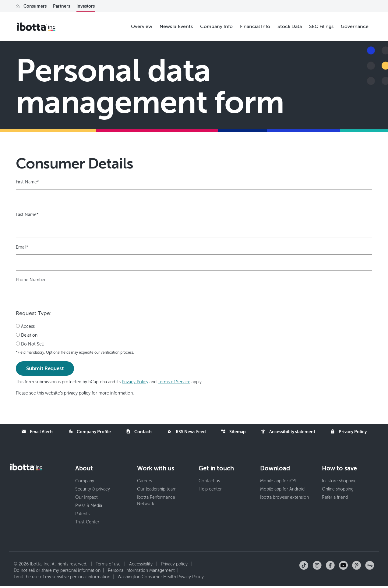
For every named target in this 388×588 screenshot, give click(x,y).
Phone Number (31, 280)
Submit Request (45, 369)
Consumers (35, 6)
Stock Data (290, 27)
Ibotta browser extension (284, 499)
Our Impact (86, 499)
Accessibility (141, 566)
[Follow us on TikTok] (304, 567)
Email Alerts (37, 432)
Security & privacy (93, 491)
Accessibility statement (288, 432)
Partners (62, 6)
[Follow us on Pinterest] (356, 567)
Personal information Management (141, 572)
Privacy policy (174, 566)
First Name (27, 182)
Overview (142, 27)
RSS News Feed (187, 432)
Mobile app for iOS (278, 483)
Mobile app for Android (282, 491)
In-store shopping (339, 483)
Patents (82, 516)
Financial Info (255, 27)
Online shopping (338, 491)
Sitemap (233, 432)
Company (85, 483)
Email (22, 247)
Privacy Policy (135, 382)
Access (25, 327)
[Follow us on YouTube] (343, 567)
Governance (355, 27)
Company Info (216, 27)
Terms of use (108, 566)
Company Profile (90, 432)
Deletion (27, 335)
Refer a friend (335, 499)
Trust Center (87, 524)
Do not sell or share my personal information (57, 572)
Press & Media (89, 507)
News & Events (176, 27)
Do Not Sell (30, 344)
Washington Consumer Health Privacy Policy (161, 579)
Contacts (139, 432)
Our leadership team (157, 491)
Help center (210, 491)
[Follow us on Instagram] (317, 567)
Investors (86, 6)
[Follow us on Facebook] (330, 567)
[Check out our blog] (370, 567)
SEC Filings (321, 27)
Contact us (209, 483)
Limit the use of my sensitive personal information (62, 579)
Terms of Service (174, 382)
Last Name (27, 215)
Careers (145, 483)
